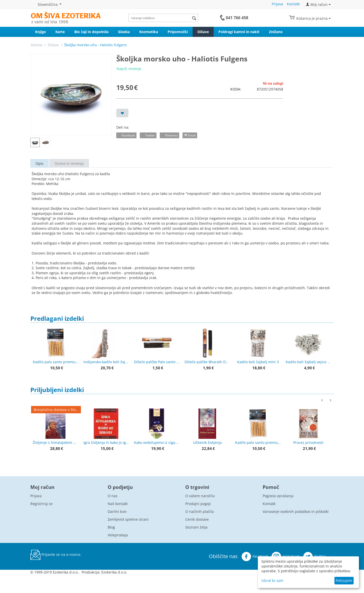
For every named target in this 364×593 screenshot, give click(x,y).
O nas (113, 496)
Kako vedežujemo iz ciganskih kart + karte (157, 442)
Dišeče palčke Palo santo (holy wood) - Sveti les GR (157, 362)
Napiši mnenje (129, 69)
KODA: (236, 89)
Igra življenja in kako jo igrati (106, 442)
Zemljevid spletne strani (128, 519)
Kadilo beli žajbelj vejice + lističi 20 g (308, 362)
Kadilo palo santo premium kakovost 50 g (56, 362)
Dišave (203, 32)
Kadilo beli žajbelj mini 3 (258, 362)
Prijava (277, 4)
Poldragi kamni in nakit (239, 32)
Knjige (40, 32)
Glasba (124, 32)
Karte (60, 32)
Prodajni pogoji (198, 504)
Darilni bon (117, 511)
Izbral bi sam (272, 580)
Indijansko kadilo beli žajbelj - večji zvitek (106, 362)
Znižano (276, 32)
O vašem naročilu (200, 496)
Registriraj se (41, 504)
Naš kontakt (118, 504)
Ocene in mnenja (69, 163)
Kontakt (293, 4)
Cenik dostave (197, 519)
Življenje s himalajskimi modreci (56, 442)
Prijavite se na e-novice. (56, 555)
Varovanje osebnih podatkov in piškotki (296, 511)
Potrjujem (344, 580)
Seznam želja (196, 527)
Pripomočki (178, 32)
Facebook (255, 557)
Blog (111, 527)
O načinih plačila (200, 511)
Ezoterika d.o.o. (114, 572)
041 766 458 (237, 18)
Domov (37, 45)
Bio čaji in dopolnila (91, 32)
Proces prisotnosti (308, 442)
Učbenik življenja (207, 442)
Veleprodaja (118, 535)
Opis (40, 163)
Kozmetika (149, 32)
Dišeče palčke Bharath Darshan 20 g (207, 362)
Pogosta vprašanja (278, 496)
